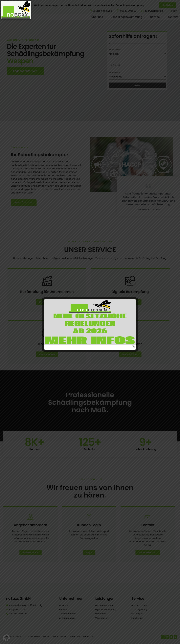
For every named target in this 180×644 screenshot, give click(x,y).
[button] (6, 638)
